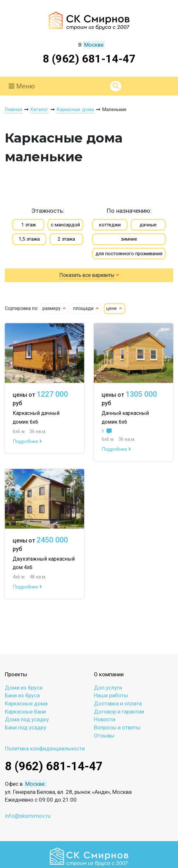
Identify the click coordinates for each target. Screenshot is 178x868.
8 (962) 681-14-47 (89, 59)
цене (115, 308)
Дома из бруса (24, 688)
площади (86, 308)
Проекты (16, 674)
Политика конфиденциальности (45, 748)
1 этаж (28, 225)
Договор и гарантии (119, 712)
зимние (129, 239)
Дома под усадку (27, 719)
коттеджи (110, 225)
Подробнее (27, 441)
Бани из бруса (22, 695)
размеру (55, 308)
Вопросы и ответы (117, 727)
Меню (22, 86)
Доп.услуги (108, 688)
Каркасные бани (25, 712)
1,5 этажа (29, 239)
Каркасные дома (26, 703)
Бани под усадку (26, 727)
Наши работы (111, 695)
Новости (105, 719)
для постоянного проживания (129, 254)
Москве (94, 45)
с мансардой (65, 225)
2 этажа (66, 239)
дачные (148, 225)
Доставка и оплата (118, 703)
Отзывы (104, 736)
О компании (109, 674)
